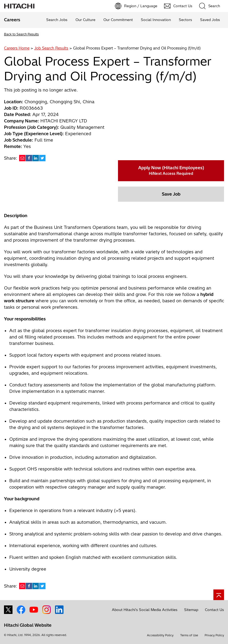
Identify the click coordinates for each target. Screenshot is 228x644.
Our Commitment (118, 20)
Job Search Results (51, 48)
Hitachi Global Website (28, 625)
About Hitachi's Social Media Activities (145, 610)
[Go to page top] (219, 595)
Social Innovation (156, 20)
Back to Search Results (21, 34)
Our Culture (85, 20)
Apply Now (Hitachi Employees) (171, 170)
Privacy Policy (214, 635)
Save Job (171, 194)
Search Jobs (57, 20)
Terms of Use (189, 635)
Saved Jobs (210, 20)
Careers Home (17, 48)
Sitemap (191, 610)
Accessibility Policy (160, 635)
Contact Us (214, 610)
